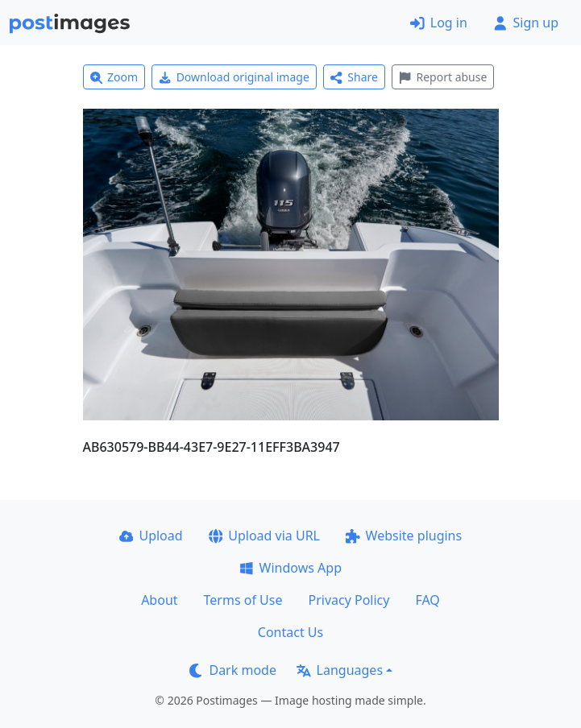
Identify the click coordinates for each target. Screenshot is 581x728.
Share (354, 77)
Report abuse (443, 77)
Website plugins (404, 536)
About (159, 600)
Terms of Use (243, 600)
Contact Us (290, 632)
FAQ (427, 600)
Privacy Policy (349, 600)
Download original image (234, 77)
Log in (439, 23)
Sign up (526, 23)
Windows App (290, 568)
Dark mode (233, 670)
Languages (340, 670)
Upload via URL (264, 536)
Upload (151, 536)
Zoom (114, 77)
